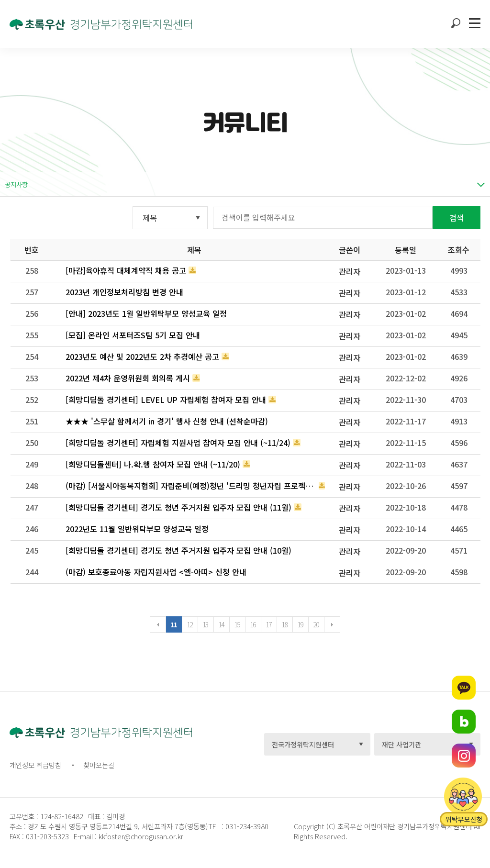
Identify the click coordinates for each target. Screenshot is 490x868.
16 (253, 624)
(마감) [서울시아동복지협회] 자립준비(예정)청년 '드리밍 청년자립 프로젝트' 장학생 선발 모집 (191, 486)
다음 (332, 624)
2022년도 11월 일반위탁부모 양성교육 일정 (137, 529)
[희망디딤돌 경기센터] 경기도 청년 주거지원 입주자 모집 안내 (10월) (178, 550)
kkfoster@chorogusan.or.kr (141, 836)
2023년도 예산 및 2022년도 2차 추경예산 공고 (142, 356)
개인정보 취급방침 (35, 765)
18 (284, 624)
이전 (158, 624)
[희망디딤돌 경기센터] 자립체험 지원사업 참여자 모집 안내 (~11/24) (178, 443)
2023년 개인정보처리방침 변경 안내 (124, 292)
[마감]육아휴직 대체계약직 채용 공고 (126, 270)
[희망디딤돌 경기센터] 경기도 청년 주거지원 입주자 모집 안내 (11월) (178, 507)
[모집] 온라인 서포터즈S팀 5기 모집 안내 (133, 335)
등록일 (406, 250)
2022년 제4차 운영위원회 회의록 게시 (128, 378)
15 (237, 624)
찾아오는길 (99, 765)
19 (300, 624)
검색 (457, 218)
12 (190, 624)
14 (221, 624)
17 (269, 624)
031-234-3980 (246, 826)
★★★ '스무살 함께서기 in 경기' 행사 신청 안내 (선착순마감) (167, 421)
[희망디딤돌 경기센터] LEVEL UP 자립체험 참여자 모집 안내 (166, 400)
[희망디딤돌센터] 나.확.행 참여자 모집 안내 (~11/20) (153, 464)
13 (206, 624)
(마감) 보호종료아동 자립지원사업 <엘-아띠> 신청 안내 (156, 572)
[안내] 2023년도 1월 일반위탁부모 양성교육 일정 (146, 313)
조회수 (459, 250)
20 (316, 624)
